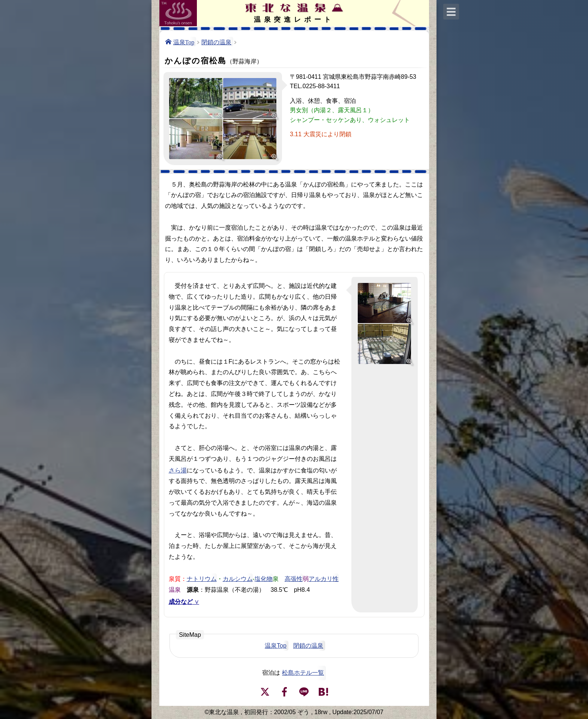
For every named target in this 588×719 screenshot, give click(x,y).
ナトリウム (202, 578)
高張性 (294, 578)
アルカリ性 (324, 578)
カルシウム (238, 578)
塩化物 (264, 578)
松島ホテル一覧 (303, 673)
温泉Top (184, 42)
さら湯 (178, 470)
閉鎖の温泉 (216, 42)
